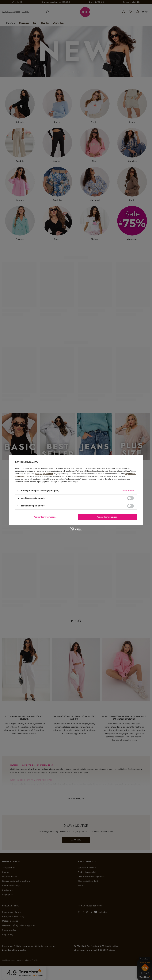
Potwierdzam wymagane (45, 517)
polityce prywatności (44, 474)
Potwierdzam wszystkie (107, 517)
